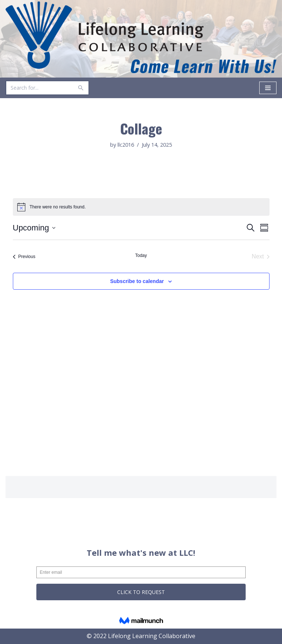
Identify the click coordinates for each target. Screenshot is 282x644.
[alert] (141, 207)
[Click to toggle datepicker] (34, 228)
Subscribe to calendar (137, 281)
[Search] (39, 88)
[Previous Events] (24, 257)
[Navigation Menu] (268, 88)
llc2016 (126, 145)
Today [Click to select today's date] (141, 255)
